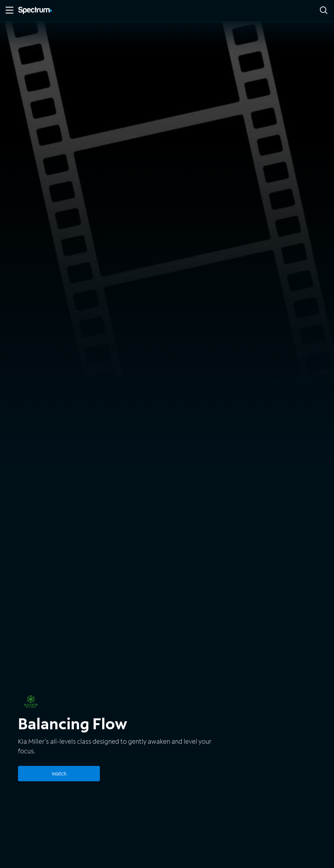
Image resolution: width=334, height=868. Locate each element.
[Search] (324, 11)
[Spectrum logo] (35, 11)
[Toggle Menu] (9, 10)
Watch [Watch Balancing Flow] (59, 773)
